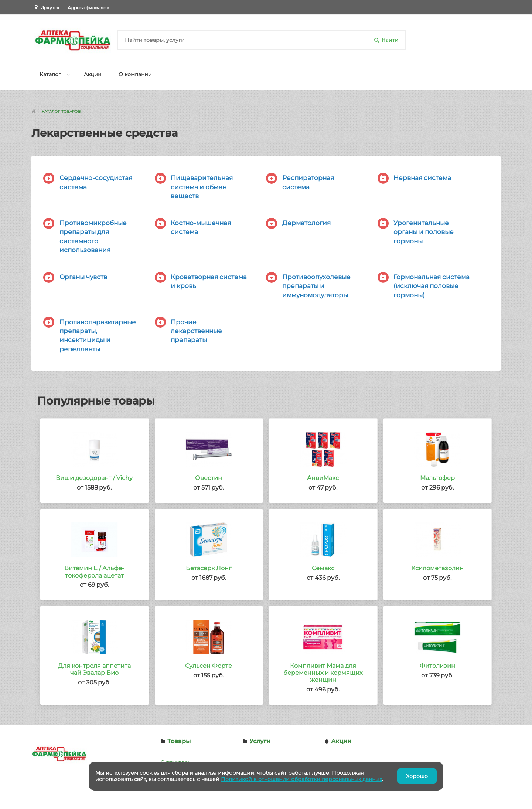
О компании (135, 74)
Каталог (50, 74)
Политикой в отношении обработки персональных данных (301, 779)
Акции (93, 74)
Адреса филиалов (88, 8)
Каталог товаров (61, 111)
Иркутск (50, 8)
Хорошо (417, 776)
